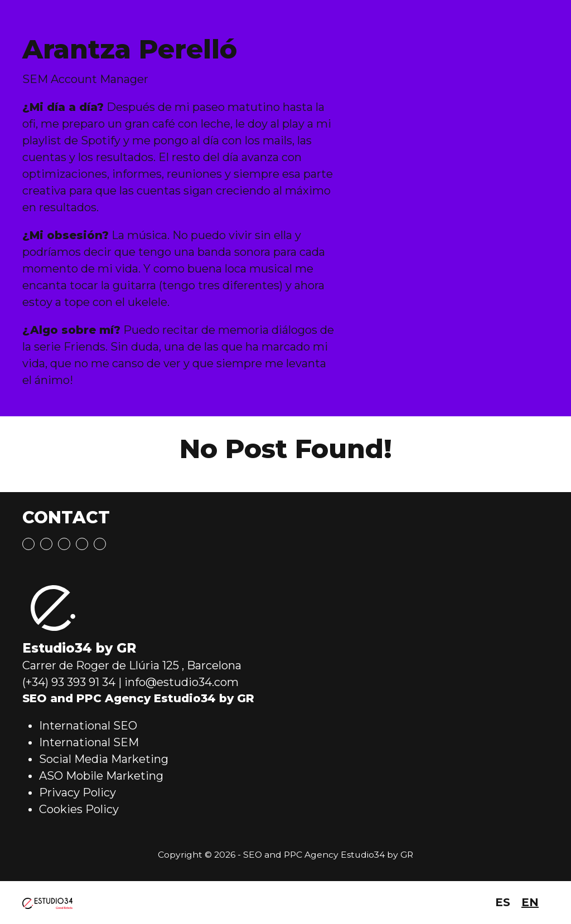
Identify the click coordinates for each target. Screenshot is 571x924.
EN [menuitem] (530, 902)
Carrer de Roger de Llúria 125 (101, 665)
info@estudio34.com (182, 682)
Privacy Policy (78, 792)
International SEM (89, 742)
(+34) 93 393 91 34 (69, 682)
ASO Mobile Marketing (101, 776)
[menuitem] (503, 903)
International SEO (88, 726)
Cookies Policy (79, 809)
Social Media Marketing (104, 759)
